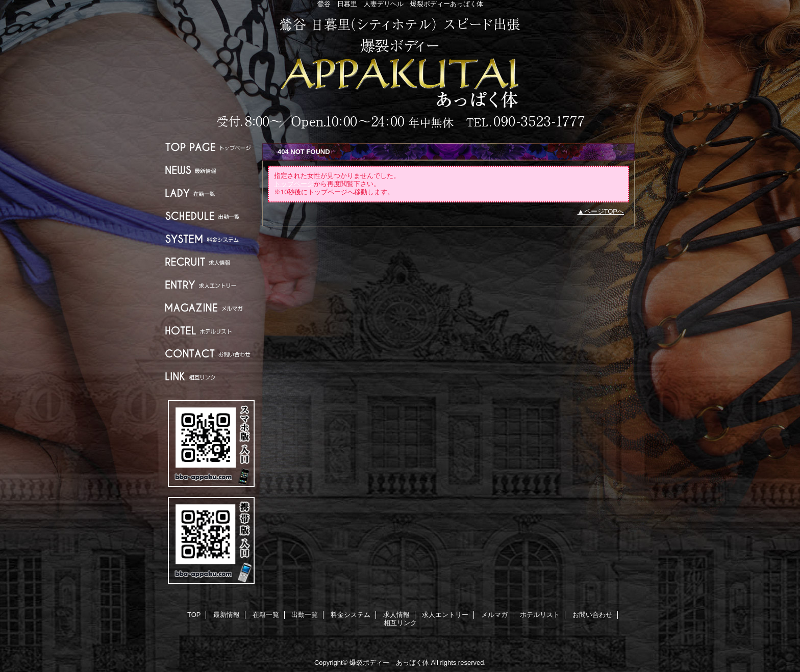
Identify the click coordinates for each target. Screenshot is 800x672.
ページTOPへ (604, 211)
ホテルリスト (211, 331)
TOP (211, 147)
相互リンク (211, 377)
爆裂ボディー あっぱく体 (400, 73)
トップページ (294, 184)
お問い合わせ (211, 354)
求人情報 (211, 262)
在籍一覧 (211, 193)
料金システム (211, 239)
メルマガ (211, 308)
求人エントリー (211, 285)
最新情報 (211, 170)
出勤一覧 (211, 216)
